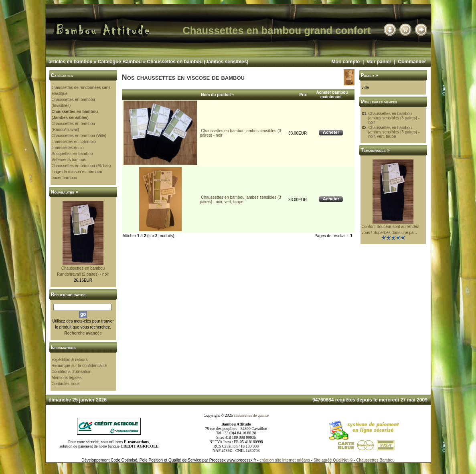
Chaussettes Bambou (375, 460)
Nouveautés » (65, 192)
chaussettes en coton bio (74, 142)
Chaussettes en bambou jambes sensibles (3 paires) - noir (394, 118)
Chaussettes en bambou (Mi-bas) (81, 166)
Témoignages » (375, 150)
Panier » (370, 75)
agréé (327, 460)
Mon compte (346, 62)
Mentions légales (67, 378)
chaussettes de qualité (251, 415)
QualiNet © (343, 460)
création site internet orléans (285, 460)
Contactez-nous (66, 384)
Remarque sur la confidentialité (79, 366)
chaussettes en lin (68, 148)
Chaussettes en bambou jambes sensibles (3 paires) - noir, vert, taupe (240, 200)
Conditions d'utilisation (72, 372)
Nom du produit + (218, 95)
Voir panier (379, 62)
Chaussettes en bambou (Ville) (79, 136)
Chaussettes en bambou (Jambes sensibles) (198, 62)
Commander (412, 62)
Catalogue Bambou (120, 62)
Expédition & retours (70, 360)
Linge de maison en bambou (77, 172)
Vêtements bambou (69, 160)
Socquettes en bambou (72, 154)
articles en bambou (70, 62)
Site (317, 460)
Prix (303, 95)
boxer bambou (65, 178)
